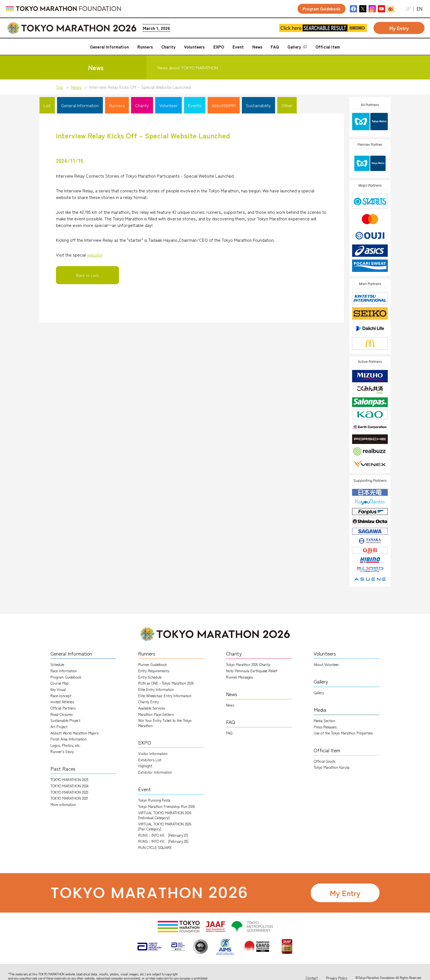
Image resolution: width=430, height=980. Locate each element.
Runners (117, 105)
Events (195, 105)
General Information (80, 105)
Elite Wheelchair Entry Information (165, 696)
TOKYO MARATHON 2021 (69, 798)
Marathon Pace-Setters (156, 714)
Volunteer (169, 105)
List (47, 105)
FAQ (229, 733)
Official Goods (325, 761)
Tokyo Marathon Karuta (332, 767)
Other (287, 105)
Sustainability (258, 105)
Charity (142, 105)
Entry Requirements (154, 671)
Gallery (319, 693)
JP (408, 9)
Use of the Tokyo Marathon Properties (343, 733)
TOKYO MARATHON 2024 (70, 786)
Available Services (152, 708)
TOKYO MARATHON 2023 (69, 792)
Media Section (324, 721)
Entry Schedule (150, 677)
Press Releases (325, 727)
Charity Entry (148, 702)
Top (60, 87)
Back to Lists (87, 275)
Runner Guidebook (152, 664)
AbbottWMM (224, 105)
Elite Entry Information (156, 689)
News (76, 87)
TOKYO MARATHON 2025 (69, 780)
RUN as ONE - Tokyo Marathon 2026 (166, 683)
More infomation (63, 804)
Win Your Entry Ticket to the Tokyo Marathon (165, 723)
